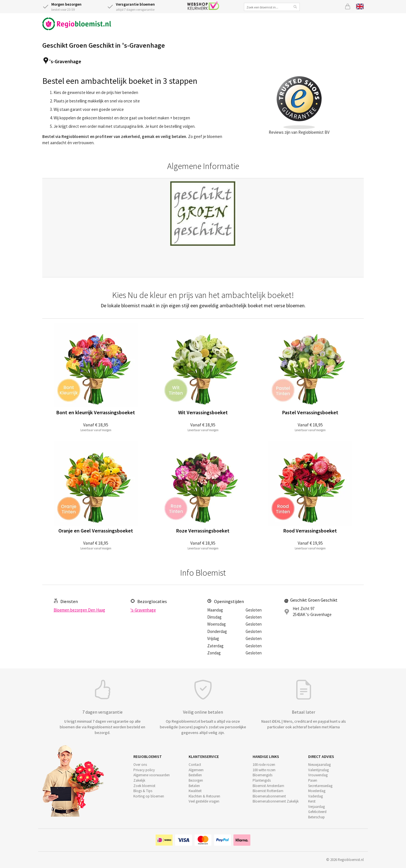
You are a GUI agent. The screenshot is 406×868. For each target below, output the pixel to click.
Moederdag (317, 791)
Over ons (140, 765)
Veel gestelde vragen (204, 801)
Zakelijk (139, 780)
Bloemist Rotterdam (268, 791)
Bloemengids (262, 775)
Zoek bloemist (144, 786)
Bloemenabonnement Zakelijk (276, 801)
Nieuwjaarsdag (319, 765)
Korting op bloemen (149, 796)
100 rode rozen (264, 765)
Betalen (194, 786)
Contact (195, 765)
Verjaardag (316, 807)
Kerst (312, 801)
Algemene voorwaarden (152, 775)
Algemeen (196, 770)
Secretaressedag (320, 786)
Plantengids (262, 780)
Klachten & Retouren (204, 796)
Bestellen (195, 775)
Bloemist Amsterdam (268, 786)
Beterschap (316, 817)
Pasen (313, 780)
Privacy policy (144, 770)
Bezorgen (196, 780)
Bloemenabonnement (269, 796)
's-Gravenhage (65, 61)
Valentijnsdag (318, 770)
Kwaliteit (195, 791)
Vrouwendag (318, 775)
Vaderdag (315, 796)
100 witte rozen (264, 770)
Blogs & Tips (143, 791)
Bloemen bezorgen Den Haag (79, 610)
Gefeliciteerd (317, 812)
